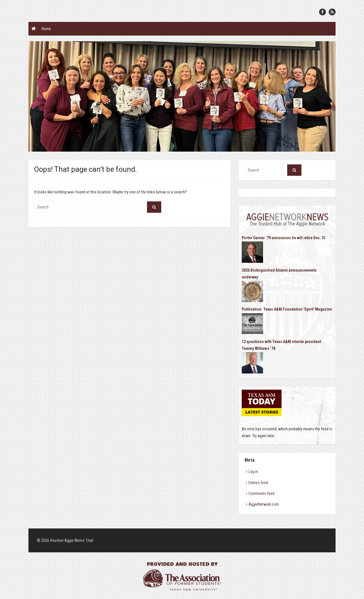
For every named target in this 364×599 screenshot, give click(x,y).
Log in (253, 472)
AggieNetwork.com (264, 504)
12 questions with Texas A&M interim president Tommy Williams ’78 (281, 345)
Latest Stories (262, 412)
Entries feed (258, 483)
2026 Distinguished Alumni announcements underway (279, 274)
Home (46, 29)
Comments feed (261, 493)
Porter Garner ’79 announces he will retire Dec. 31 (284, 238)
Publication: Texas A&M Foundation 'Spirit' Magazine (287, 309)
